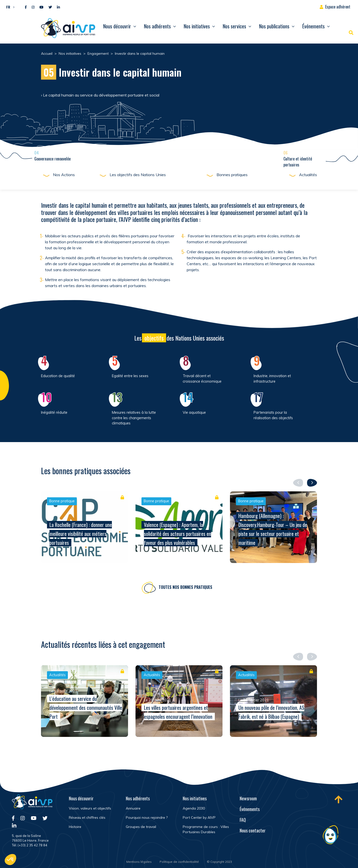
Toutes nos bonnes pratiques (185, 589)
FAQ (243, 820)
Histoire (75, 827)
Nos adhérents (157, 26)
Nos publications (274, 26)
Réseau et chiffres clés (87, 817)
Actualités (308, 175)
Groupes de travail (141, 827)
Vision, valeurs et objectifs (90, 808)
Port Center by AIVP (199, 817)
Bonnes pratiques (232, 175)
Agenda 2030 (194, 808)
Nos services (234, 26)
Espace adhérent (338, 7)
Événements (313, 26)
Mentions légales (139, 862)
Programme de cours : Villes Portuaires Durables (206, 829)
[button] (9, 7)
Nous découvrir (117, 26)
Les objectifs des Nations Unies (138, 175)
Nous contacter (253, 830)
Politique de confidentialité (179, 862)
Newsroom (248, 798)
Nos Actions (64, 175)
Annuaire (133, 808)
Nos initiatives (197, 26)
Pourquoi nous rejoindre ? (147, 817)
